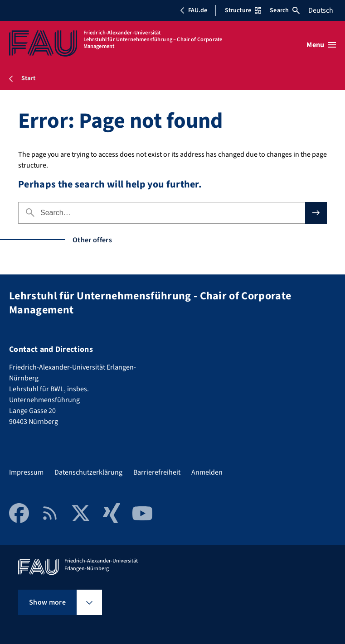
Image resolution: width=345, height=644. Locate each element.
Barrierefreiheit (157, 472)
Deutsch (321, 10)
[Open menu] (321, 45)
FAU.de (194, 10)
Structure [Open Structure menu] (243, 10)
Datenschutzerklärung (88, 472)
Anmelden (207, 472)
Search (285, 10)
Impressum (26, 472)
